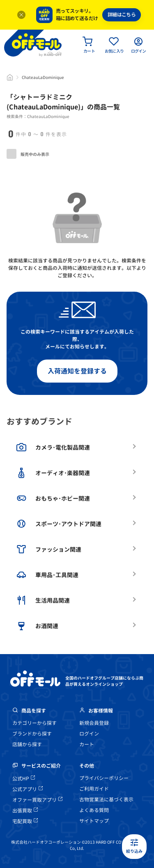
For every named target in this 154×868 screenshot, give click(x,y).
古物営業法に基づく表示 (106, 800)
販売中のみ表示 (28, 154)
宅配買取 (25, 821)
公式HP (24, 779)
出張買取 (25, 811)
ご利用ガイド (94, 789)
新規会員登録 (94, 723)
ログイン (89, 734)
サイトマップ (94, 821)
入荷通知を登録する (77, 371)
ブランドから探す (32, 734)
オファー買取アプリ (37, 800)
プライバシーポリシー (104, 778)
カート (87, 744)
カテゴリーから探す (34, 723)
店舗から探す (27, 744)
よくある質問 (94, 810)
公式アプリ (28, 789)
